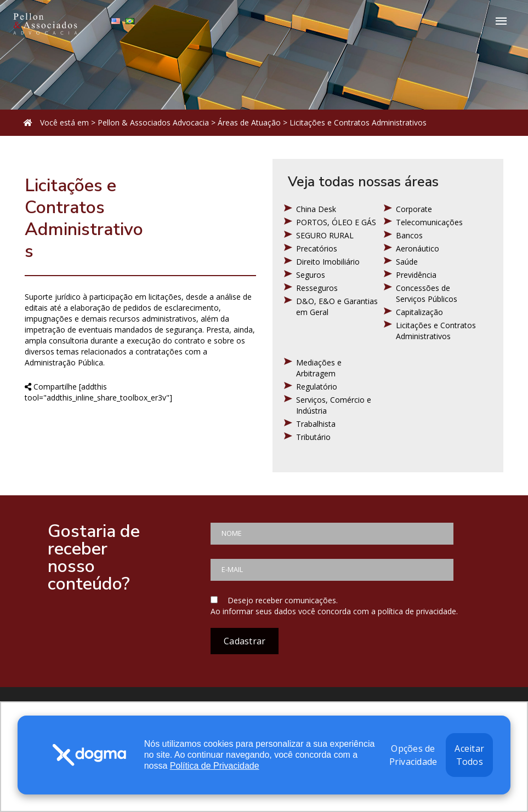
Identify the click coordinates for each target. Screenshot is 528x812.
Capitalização (419, 312)
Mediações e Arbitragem (319, 368)
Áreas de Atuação (249, 122)
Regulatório (317, 387)
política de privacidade (417, 611)
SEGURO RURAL (325, 235)
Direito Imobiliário (328, 262)
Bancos (409, 235)
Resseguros (317, 288)
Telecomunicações (429, 222)
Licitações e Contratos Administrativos (436, 331)
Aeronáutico (418, 248)
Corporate (414, 209)
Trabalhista (316, 424)
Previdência (416, 275)
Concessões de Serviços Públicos (427, 293)
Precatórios (317, 248)
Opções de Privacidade (413, 755)
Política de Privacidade (215, 766)
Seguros (311, 275)
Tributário (313, 437)
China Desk (316, 209)
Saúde (407, 262)
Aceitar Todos (469, 755)
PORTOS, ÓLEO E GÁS (336, 222)
